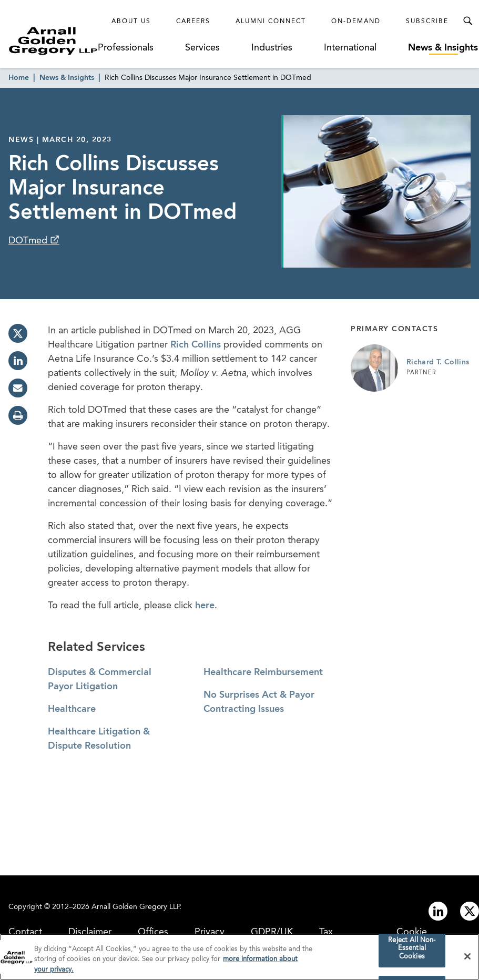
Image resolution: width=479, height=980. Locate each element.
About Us (131, 22)
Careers (193, 22)
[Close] (467, 959)
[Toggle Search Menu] (467, 21)
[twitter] (18, 333)
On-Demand (356, 22)
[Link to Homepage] (53, 41)
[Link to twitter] (470, 911)
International (350, 48)
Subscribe (427, 22)
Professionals (126, 48)
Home (19, 78)
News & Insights (443, 48)
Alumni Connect (271, 22)
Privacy (210, 932)
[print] (18, 415)
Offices (153, 932)
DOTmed (29, 241)
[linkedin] (18, 361)
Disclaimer (90, 932)
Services (202, 48)
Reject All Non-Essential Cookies (412, 952)
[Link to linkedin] (438, 911)
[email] (18, 388)
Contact (25, 932)
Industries (272, 48)
